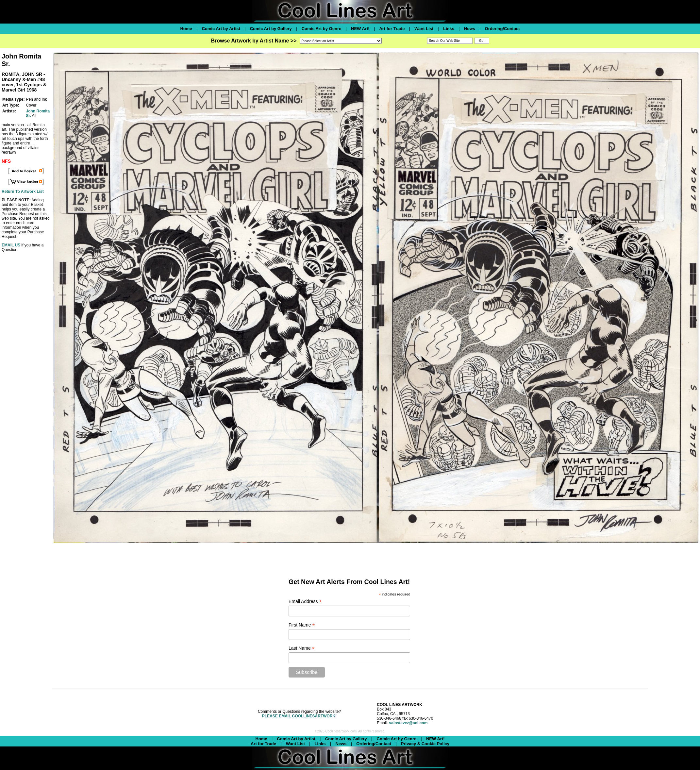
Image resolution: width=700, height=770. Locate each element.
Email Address (305, 602)
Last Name (302, 648)
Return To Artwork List (23, 192)
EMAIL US (11, 245)
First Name (302, 625)
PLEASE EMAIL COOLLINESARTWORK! (299, 716)
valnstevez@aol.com (408, 723)
